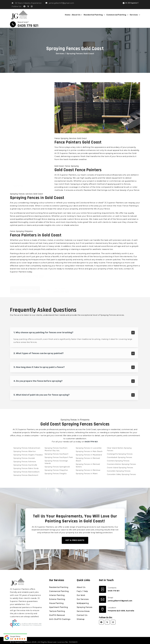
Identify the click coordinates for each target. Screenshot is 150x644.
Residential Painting (94, 15)
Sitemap (81, 620)
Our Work (81, 596)
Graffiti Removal (30, 96)
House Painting (56, 604)
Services (135, 15)
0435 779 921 (28, 26)
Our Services (83, 600)
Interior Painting (57, 596)
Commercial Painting (117, 15)
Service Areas (83, 612)
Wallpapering (30, 112)
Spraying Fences (30, 121)
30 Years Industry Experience (28, 3)
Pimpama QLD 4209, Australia (121, 612)
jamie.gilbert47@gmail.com (61, 3)
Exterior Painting (57, 600)
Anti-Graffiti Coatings (30, 104)
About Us (77, 15)
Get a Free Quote (75, 541)
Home (68, 15)
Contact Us (82, 616)
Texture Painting (57, 612)
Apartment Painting (59, 608)
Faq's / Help (82, 592)
